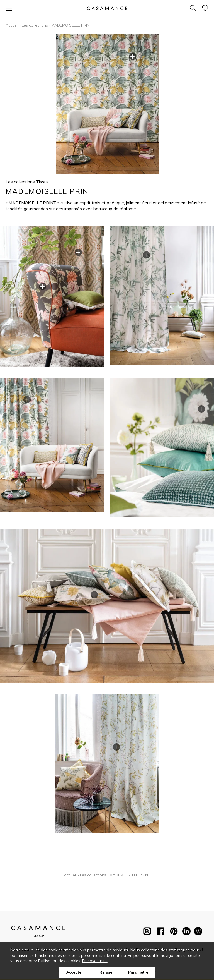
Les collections (35, 25)
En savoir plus (95, 961)
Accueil (12, 25)
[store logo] (107, 8)
